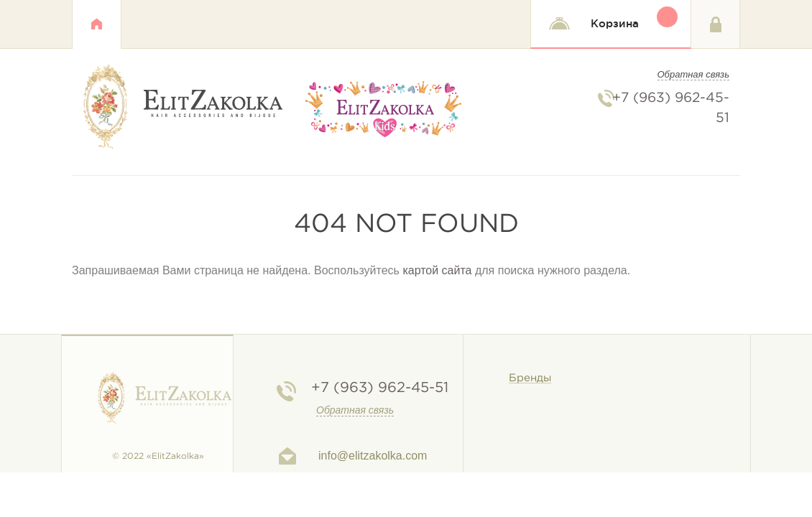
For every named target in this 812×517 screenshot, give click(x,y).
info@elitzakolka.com (373, 456)
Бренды (530, 378)
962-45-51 (380, 388)
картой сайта (437, 270)
